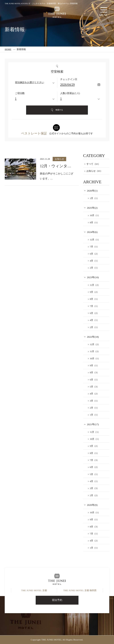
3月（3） (94, 488)
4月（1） (94, 261)
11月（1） (95, 432)
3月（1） (94, 401)
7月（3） (94, 460)
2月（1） (94, 268)
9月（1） (94, 365)
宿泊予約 (57, 600)
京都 (34, 590)
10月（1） (95, 215)
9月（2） (94, 292)
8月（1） (94, 222)
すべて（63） (93, 164)
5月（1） (94, 474)
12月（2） (95, 344)
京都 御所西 (80, 590)
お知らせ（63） (94, 171)
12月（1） (95, 240)
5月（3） (94, 387)
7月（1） (94, 247)
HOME (8, 49)
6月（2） (94, 254)
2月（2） (94, 495)
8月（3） (94, 372)
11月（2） (95, 285)
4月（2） (94, 394)
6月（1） (94, 380)
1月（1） (94, 198)
